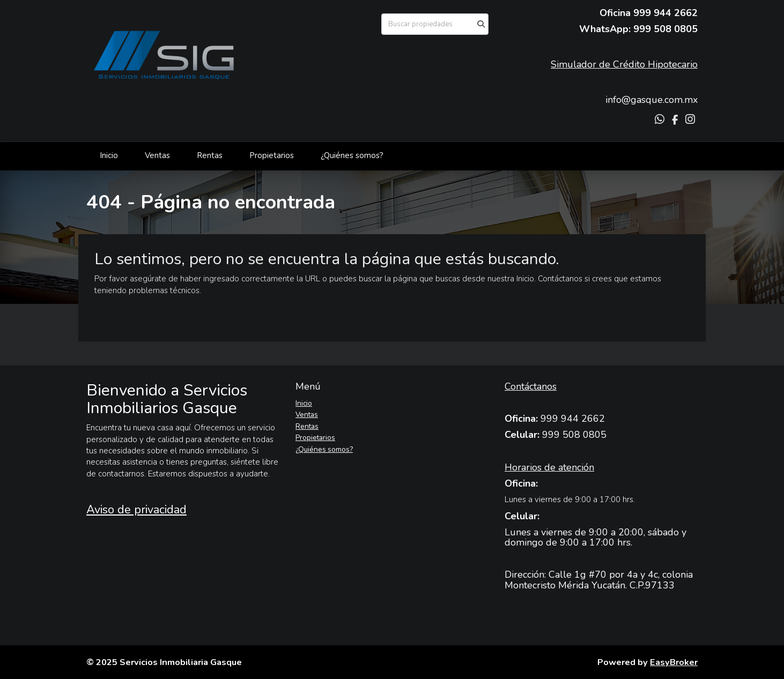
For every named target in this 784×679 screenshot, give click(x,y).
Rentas (210, 155)
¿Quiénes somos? (352, 155)
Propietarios (272, 155)
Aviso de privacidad (136, 510)
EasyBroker (674, 662)
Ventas (157, 155)
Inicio (109, 155)
